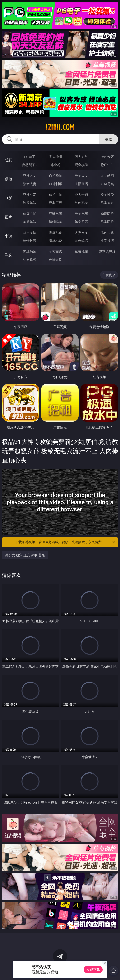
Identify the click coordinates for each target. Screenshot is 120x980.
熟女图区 (81, 222)
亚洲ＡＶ (30, 176)
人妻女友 (81, 233)
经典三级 (55, 203)
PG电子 (30, 157)
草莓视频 (81, 252)
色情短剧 (55, 260)
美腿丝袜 (30, 222)
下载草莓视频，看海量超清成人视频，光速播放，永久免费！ (65, 542)
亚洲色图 (55, 214)
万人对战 (81, 157)
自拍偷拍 (55, 176)
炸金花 (55, 165)
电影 (8, 198)
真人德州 (55, 157)
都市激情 (30, 233)
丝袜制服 (55, 184)
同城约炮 (30, 252)
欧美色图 (81, 214)
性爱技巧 (107, 241)
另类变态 (107, 203)
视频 (8, 179)
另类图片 (107, 222)
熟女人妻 (30, 184)
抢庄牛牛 (107, 165)
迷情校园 (30, 241)
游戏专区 (107, 157)
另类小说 (55, 241)
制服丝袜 (30, 203)
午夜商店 (55, 252)
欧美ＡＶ (81, 176)
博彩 (8, 160)
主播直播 (81, 184)
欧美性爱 (107, 195)
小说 (8, 236)
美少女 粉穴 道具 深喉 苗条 (25, 555)
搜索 (109, 139)
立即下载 (93, 969)
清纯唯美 (55, 222)
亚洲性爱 (30, 195)
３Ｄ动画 (107, 176)
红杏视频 (30, 260)
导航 (8, 255)
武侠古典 (107, 233)
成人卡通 (81, 195)
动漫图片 (107, 214)
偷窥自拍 (30, 214)
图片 (8, 217)
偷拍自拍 (55, 195)
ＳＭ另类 (107, 184)
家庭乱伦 (55, 233)
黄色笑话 (81, 241)
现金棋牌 (81, 165)
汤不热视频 (107, 252)
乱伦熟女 (81, 203)
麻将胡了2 (30, 165)
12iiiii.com (60, 127)
